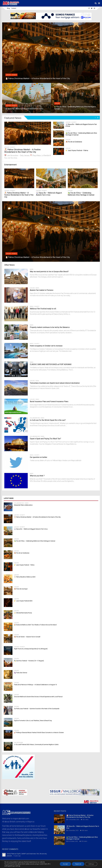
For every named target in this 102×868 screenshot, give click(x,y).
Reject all (78, 864)
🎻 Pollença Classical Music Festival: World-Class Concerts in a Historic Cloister (39, 733)
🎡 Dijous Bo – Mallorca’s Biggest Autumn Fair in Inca (49, 194)
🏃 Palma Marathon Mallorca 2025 (25, 577)
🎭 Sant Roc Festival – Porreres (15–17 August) (29, 661)
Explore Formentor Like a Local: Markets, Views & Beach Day (33, 721)
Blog (8, 8)
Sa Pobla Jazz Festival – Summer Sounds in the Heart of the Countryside (37, 709)
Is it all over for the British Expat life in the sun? (48, 420)
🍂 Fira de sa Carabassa (74, 142)
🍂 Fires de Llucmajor (21, 589)
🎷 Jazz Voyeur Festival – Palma (77, 150)
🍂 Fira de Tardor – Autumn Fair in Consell (27, 637)
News (32, 269)
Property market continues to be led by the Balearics (50, 327)
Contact (14, 8)
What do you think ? (37, 476)
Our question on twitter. (39, 457)
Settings (91, 864)
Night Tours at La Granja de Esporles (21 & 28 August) (31, 649)
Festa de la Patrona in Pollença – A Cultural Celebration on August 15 (35, 685)
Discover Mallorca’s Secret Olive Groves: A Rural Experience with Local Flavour (38, 697)
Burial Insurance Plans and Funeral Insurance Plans (49, 402)
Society (13, 147)
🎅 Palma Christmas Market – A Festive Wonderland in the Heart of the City (22, 151)
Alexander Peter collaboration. (23, 505)
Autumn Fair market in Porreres (42, 290)
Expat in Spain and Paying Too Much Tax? (45, 439)
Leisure (7, 147)
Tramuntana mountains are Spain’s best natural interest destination (55, 383)
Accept (65, 864)
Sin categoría (18, 743)
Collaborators (35, 418)
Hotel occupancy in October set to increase (46, 346)
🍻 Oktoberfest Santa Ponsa (23, 613)
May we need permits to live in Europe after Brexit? (49, 272)
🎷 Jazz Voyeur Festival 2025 (23, 601)
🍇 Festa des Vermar (21, 673)
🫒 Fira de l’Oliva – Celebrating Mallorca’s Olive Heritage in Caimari (81, 194)
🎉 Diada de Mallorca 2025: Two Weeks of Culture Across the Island (35, 625)
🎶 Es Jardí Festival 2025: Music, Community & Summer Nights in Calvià (36, 745)
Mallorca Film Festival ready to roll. (43, 309)
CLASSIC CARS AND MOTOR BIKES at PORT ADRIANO (51, 364)
